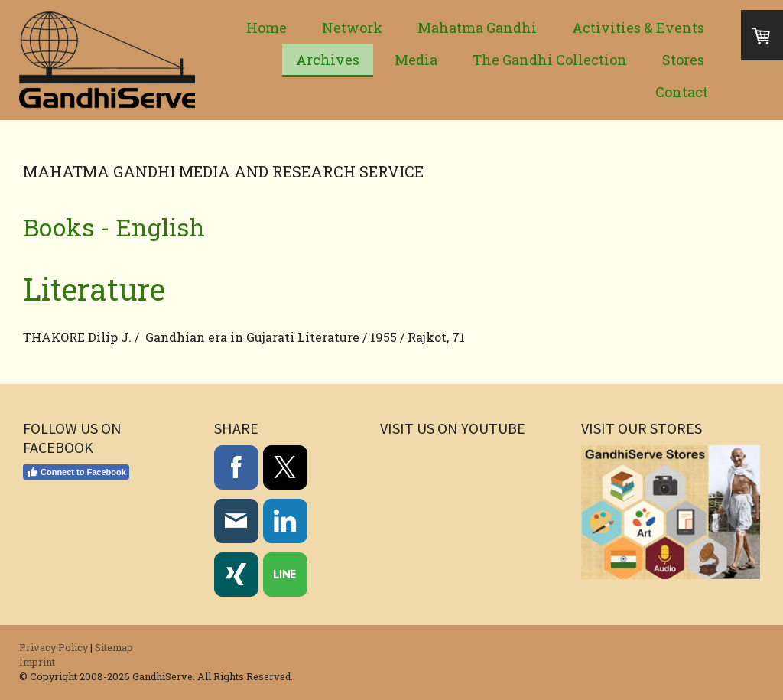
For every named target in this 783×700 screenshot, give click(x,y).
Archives (328, 60)
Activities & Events (638, 28)
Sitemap (114, 647)
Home (266, 28)
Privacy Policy (54, 647)
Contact (682, 92)
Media (416, 60)
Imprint (37, 662)
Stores (683, 60)
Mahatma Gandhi (477, 28)
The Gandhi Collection (550, 60)
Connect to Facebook (76, 472)
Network (352, 28)
